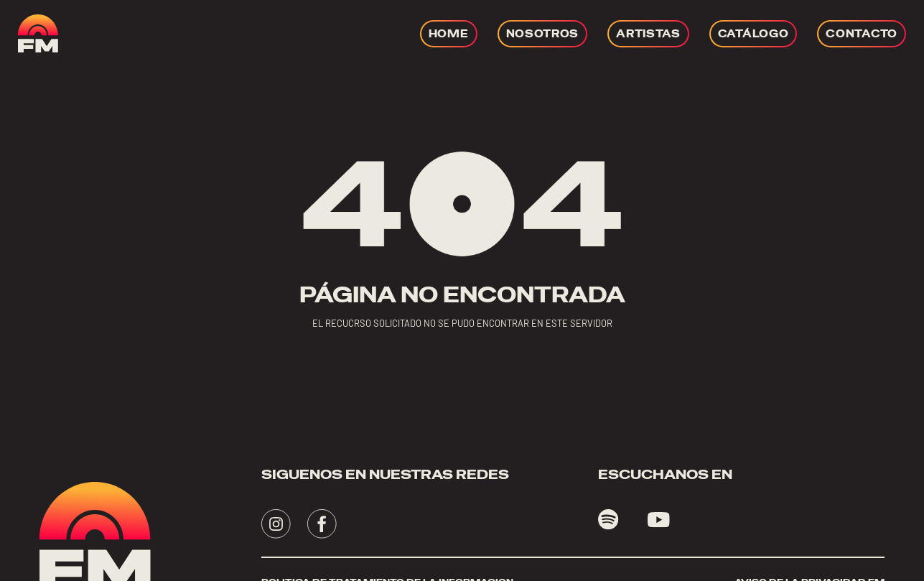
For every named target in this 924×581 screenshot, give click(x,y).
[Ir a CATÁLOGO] (753, 34)
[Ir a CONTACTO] (862, 34)
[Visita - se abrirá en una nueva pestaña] (276, 524)
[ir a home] (38, 33)
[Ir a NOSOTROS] (543, 34)
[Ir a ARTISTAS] (648, 34)
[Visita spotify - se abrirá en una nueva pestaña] (608, 520)
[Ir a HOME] (449, 34)
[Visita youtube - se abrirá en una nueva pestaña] (659, 520)
